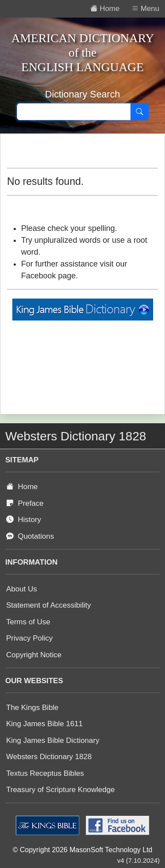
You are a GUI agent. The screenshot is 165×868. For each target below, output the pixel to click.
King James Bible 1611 (44, 724)
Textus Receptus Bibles (45, 773)
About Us (22, 589)
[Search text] (74, 112)
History (24, 520)
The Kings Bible (32, 708)
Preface (25, 503)
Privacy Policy (29, 638)
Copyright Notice (34, 655)
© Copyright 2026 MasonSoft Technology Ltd (82, 850)
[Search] (139, 112)
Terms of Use (28, 622)
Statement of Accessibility (49, 605)
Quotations (30, 536)
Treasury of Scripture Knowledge (60, 790)
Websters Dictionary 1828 (49, 757)
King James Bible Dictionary (53, 740)
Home (22, 487)
